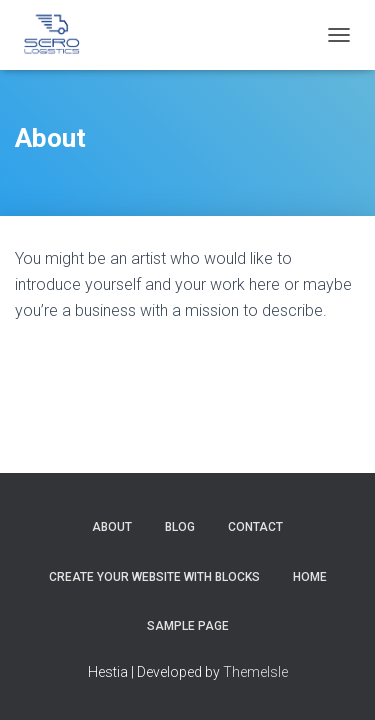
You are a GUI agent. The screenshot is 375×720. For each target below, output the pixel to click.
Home (310, 577)
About (112, 527)
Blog (180, 527)
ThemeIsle (255, 672)
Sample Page (188, 626)
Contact (255, 527)
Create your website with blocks (154, 577)
